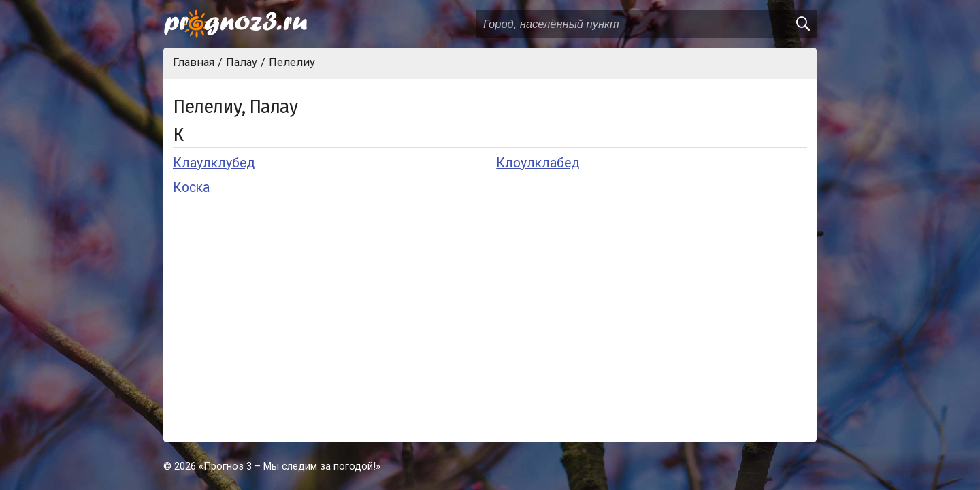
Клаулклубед (214, 163)
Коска (191, 187)
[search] (802, 24)
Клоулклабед (538, 163)
